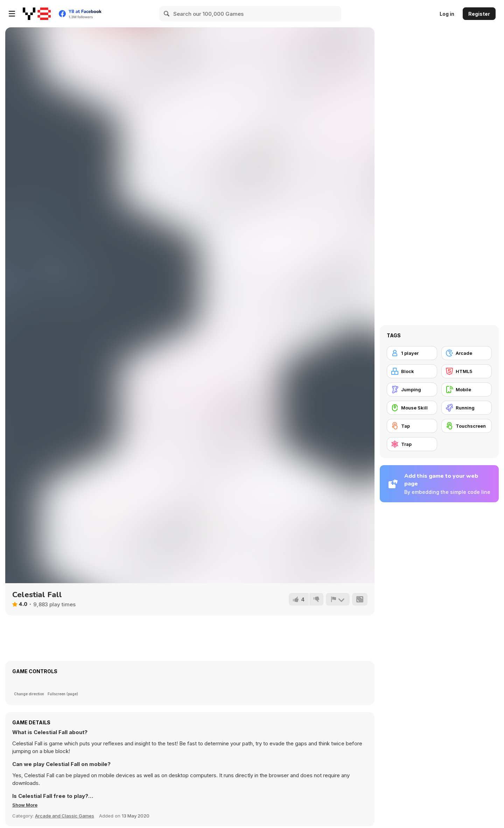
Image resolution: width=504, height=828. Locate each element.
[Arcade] (467, 353)
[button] (27, 805)
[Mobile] (467, 389)
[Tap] (412, 426)
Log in (447, 14)
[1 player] (412, 353)
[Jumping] (412, 389)
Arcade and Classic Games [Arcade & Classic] (65, 816)
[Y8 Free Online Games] (37, 14)
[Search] (167, 14)
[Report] (337, 599)
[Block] (412, 371)
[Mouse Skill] (412, 408)
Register (479, 14)
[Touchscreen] (467, 426)
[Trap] (412, 444)
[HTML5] (467, 371)
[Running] (467, 408)
